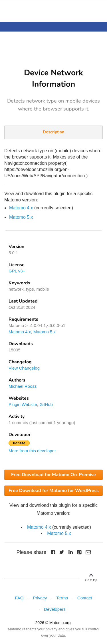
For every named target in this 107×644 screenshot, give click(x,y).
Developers (55, 609)
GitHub (46, 404)
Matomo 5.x (21, 217)
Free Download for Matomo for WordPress (54, 491)
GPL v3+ (17, 271)
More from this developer (32, 451)
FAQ (19, 598)
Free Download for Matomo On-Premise (53, 475)
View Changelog (24, 368)
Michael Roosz (23, 386)
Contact (85, 598)
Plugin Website (23, 404)
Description (53, 132)
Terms (62, 598)
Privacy (40, 598)
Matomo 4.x (21, 208)
